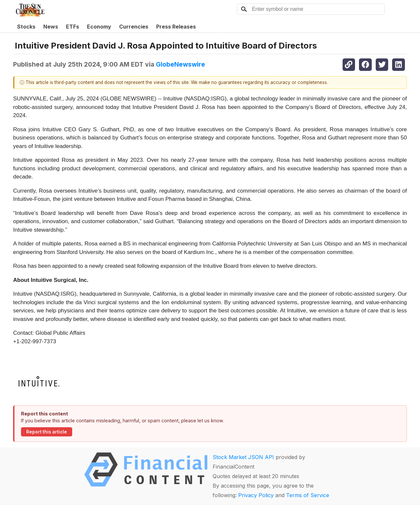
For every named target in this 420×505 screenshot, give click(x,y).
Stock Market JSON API (243, 457)
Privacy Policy (256, 495)
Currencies (134, 27)
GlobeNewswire (180, 64)
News (51, 27)
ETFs (73, 27)
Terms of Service (308, 495)
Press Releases (176, 27)
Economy (99, 27)
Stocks (26, 27)
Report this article (47, 432)
